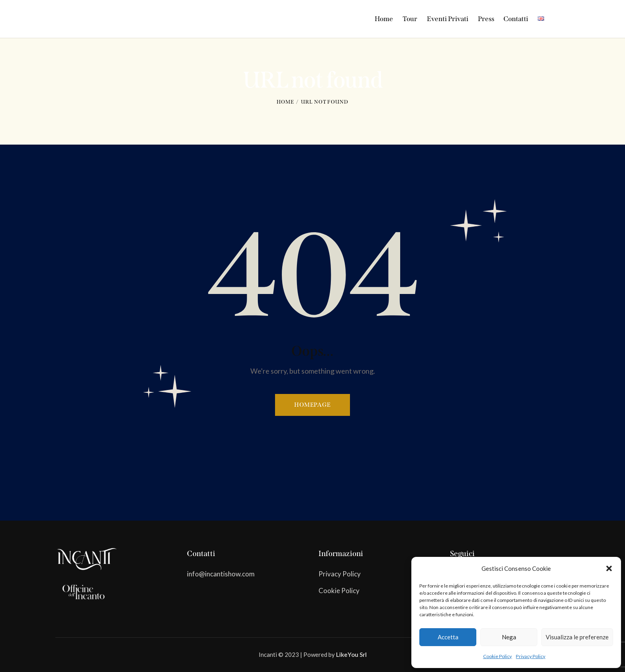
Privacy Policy (531, 656)
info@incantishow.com (221, 574)
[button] (609, 568)
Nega (509, 637)
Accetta (448, 637)
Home (285, 102)
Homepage (312, 405)
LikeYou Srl (351, 654)
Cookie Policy (498, 656)
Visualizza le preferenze (577, 637)
